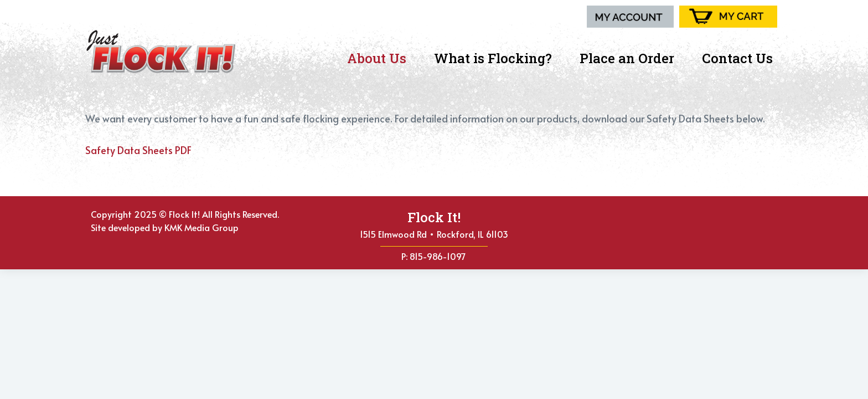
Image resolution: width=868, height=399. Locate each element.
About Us (379, 58)
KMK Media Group (201, 227)
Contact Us (737, 58)
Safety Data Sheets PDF (138, 150)
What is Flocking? (496, 58)
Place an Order (630, 58)
